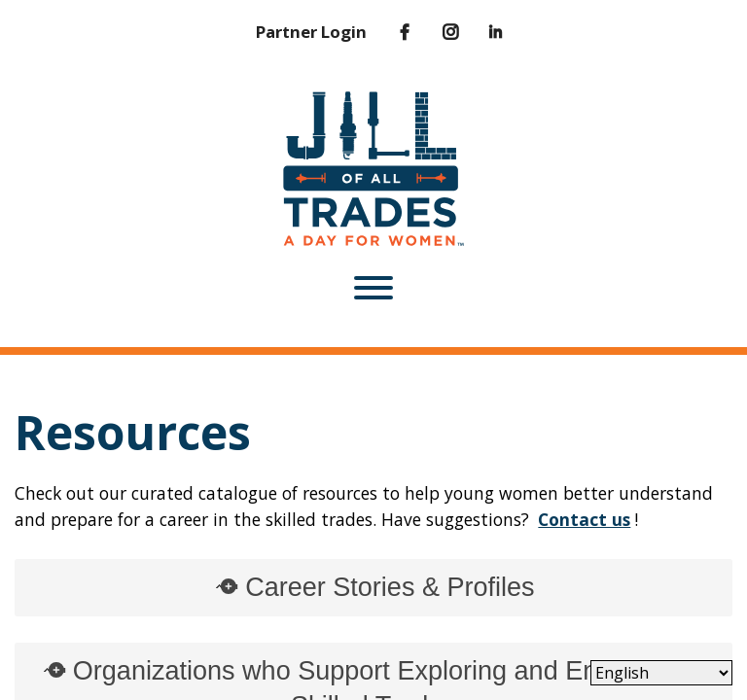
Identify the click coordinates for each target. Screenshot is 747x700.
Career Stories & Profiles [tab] (373, 587)
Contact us (584, 519)
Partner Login (311, 32)
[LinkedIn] (482, 32)
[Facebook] (390, 32)
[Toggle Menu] (373, 288)
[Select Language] (661, 673)
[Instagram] (437, 32)
